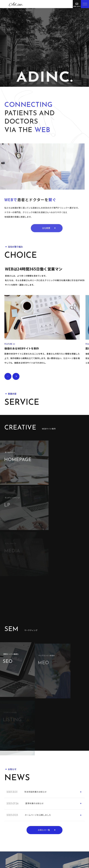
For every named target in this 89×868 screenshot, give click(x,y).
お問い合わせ (22, 825)
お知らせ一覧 (44, 695)
